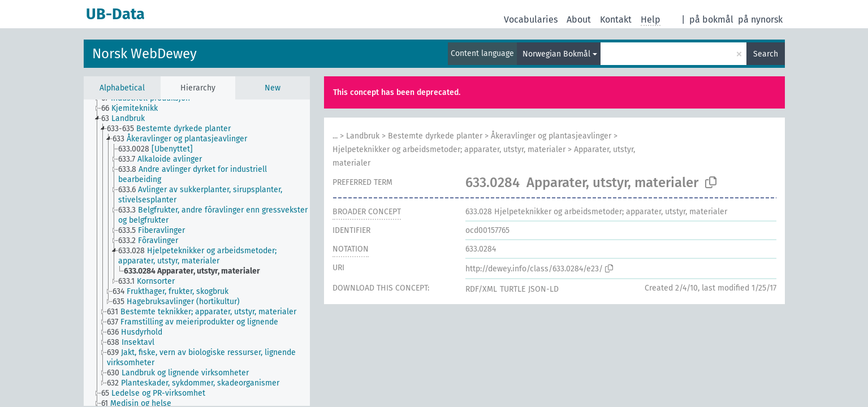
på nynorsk (760, 20)
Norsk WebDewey (144, 54)
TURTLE (513, 289)
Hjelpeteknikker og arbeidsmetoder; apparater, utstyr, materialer (449, 150)
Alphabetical (122, 88)
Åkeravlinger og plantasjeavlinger (551, 136)
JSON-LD (543, 289)
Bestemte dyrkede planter (435, 136)
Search (766, 54)
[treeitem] (134, 109)
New (273, 88)
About (579, 20)
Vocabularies (531, 20)
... (335, 136)
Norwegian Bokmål (556, 54)
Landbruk (363, 136)
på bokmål (711, 20)
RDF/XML (481, 289)
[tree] (197, 253)
